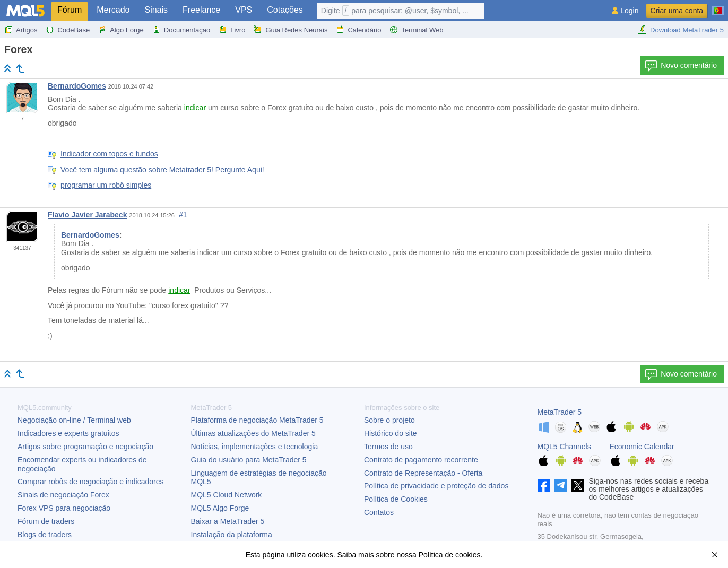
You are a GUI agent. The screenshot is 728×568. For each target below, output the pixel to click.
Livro (232, 30)
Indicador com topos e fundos (109, 154)
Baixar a (228, 521)
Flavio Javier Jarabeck (87, 215)
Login (629, 11)
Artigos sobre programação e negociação (85, 447)
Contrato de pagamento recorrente (421, 460)
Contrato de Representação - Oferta (423, 473)
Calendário (358, 30)
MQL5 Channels (564, 447)
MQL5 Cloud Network (227, 495)
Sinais (156, 10)
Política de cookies (450, 555)
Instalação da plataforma (232, 535)
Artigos (21, 30)
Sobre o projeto (389, 420)
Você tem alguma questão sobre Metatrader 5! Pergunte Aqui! (162, 170)
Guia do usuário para (249, 460)
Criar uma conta (677, 11)
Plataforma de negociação (257, 420)
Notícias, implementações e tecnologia (255, 447)
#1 (183, 215)
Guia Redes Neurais (291, 30)
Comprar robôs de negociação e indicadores (91, 482)
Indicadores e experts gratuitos (68, 433)
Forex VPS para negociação (64, 508)
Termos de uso (388, 447)
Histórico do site (391, 433)
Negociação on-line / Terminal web (74, 420)
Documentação (181, 30)
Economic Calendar (642, 447)
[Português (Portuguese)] (718, 6)
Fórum (70, 10)
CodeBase (68, 30)
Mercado (113, 10)
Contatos (379, 512)
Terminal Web (416, 30)
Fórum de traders (46, 521)
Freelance (201, 10)
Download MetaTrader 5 (681, 30)
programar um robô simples (106, 185)
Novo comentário (681, 66)
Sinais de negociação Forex (63, 495)
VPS (244, 10)
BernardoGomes (77, 86)
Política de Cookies (396, 499)
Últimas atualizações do (253, 433)
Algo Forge (121, 30)
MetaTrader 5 (560, 412)
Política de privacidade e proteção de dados (436, 486)
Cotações (285, 10)
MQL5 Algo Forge (220, 508)
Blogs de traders (45, 535)
